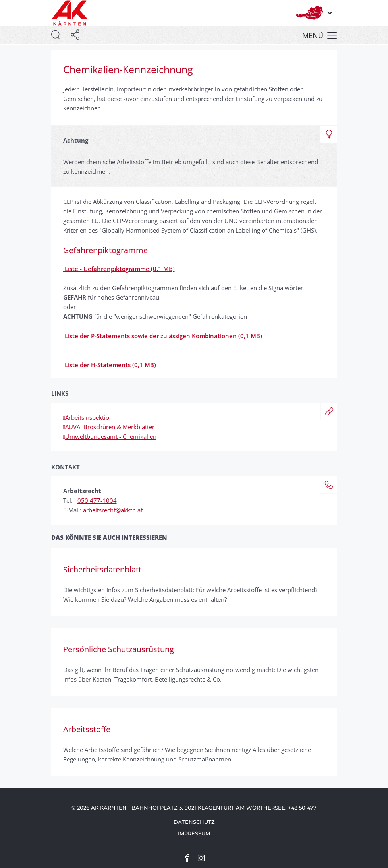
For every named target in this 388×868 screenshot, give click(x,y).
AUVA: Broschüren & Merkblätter (109, 427)
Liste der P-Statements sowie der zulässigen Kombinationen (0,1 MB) (163, 336)
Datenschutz (194, 822)
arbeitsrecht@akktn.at (113, 510)
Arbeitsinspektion (88, 417)
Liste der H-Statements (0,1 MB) (110, 365)
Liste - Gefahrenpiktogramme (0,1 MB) (119, 269)
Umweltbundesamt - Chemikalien (110, 436)
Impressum (194, 833)
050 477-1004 (97, 500)
